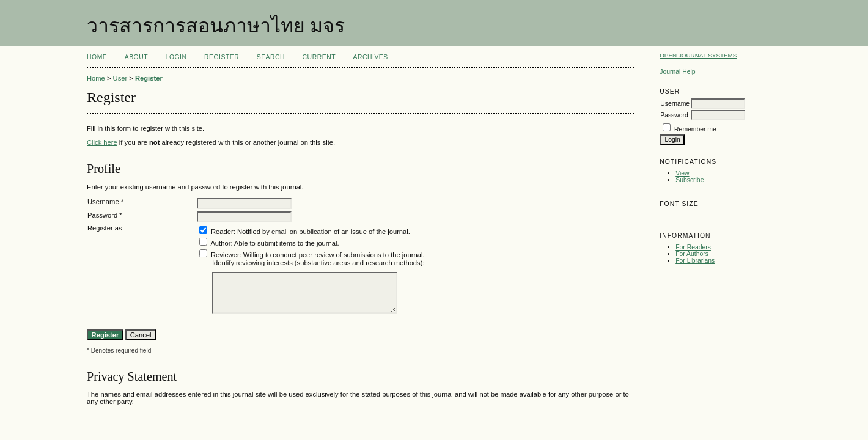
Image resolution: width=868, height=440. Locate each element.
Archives (370, 57)
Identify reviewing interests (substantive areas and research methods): (318, 263)
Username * (105, 202)
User (120, 78)
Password (674, 115)
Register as (105, 228)
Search (271, 57)
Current (319, 57)
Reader (222, 232)
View (682, 173)
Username (675, 104)
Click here (102, 142)
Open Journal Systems (698, 55)
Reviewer (225, 255)
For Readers (693, 247)
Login (176, 57)
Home (97, 57)
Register (222, 57)
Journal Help (677, 72)
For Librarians (695, 261)
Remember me (695, 129)
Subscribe (690, 180)
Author (220, 243)
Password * (105, 215)
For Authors (692, 254)
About (136, 57)
